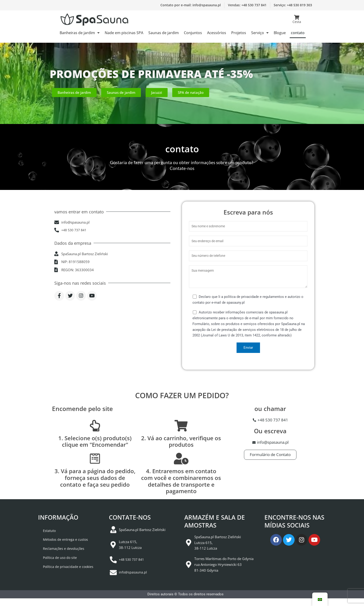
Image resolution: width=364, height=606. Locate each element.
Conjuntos (193, 33)
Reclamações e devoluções (59, 557)
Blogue (280, 33)
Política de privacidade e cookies (64, 578)
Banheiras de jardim (80, 33)
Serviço (260, 33)
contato (298, 33)
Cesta (297, 22)
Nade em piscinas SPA (124, 33)
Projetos (239, 33)
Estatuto (45, 536)
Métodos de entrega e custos (61, 546)
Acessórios (217, 33)
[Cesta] (297, 17)
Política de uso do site (55, 568)
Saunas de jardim (164, 33)
